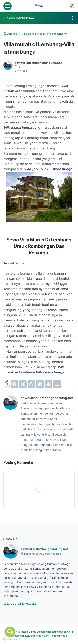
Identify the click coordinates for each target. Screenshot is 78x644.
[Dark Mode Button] (72, 6)
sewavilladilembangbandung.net (44, 549)
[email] (57, 384)
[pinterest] (48, 384)
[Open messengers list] (10, 632)
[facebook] (14, 384)
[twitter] (23, 384)
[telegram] (40, 384)
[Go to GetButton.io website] (10, 640)
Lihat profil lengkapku (20, 603)
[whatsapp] (31, 384)
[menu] (7, 6)
